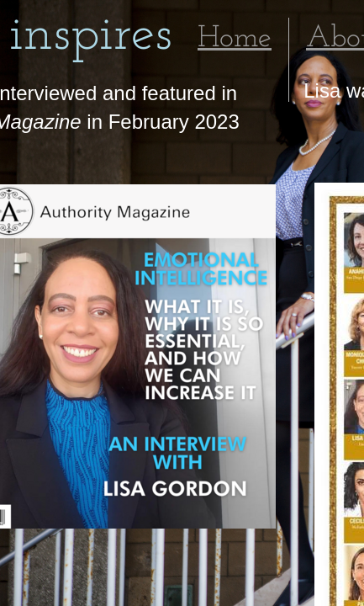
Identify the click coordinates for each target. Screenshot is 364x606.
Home (235, 39)
